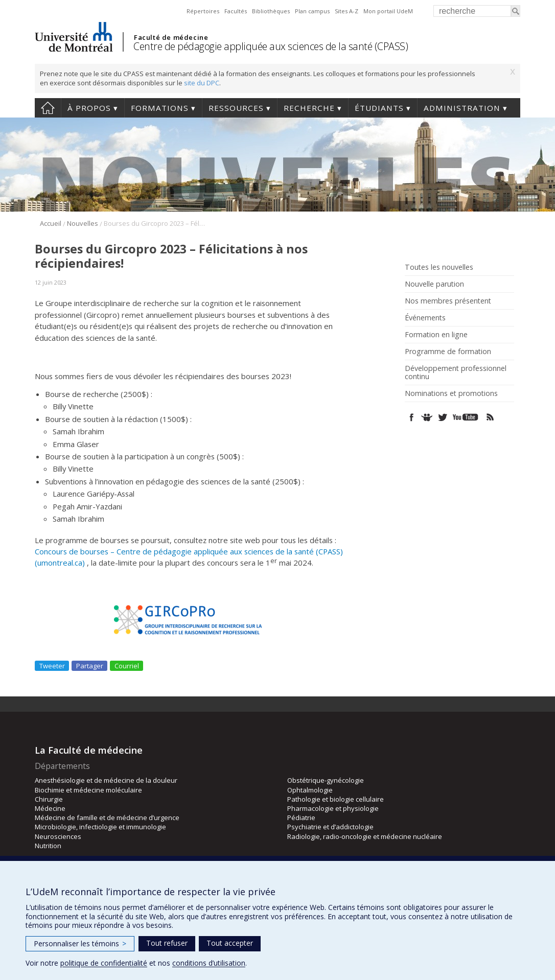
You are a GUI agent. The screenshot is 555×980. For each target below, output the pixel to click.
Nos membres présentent (448, 301)
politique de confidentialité (104, 963)
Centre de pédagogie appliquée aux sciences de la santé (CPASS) (271, 46)
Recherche (309, 108)
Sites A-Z (346, 11)
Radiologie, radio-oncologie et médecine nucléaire (365, 836)
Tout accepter (230, 943)
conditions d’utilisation (209, 963)
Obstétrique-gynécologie (326, 780)
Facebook (412, 417)
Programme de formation (448, 352)
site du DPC (202, 83)
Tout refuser (167, 943)
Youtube (466, 417)
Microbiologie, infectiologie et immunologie (100, 827)
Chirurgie (49, 799)
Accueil (48, 108)
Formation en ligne (436, 335)
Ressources (236, 108)
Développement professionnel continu (456, 372)
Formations (160, 108)
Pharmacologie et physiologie (333, 808)
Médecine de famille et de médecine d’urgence (107, 818)
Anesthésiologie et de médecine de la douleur (106, 780)
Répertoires (203, 11)
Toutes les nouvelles (439, 267)
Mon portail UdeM (388, 11)
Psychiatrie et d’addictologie (330, 827)
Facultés (236, 11)
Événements (425, 318)
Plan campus (312, 11)
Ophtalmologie (310, 790)
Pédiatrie (301, 818)
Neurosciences (58, 836)
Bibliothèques (271, 11)
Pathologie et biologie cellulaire (336, 799)
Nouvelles (83, 223)
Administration (462, 108)
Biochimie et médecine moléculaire (88, 790)
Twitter (442, 417)
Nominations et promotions (451, 393)
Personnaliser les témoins (80, 943)
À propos (89, 108)
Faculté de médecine (171, 37)
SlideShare (427, 417)
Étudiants (379, 108)
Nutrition (48, 846)
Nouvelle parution (434, 284)
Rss (490, 417)
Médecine (50, 808)
